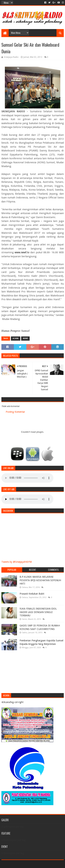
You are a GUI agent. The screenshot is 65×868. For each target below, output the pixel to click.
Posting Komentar (15, 412)
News (25, 338)
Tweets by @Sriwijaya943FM (17, 562)
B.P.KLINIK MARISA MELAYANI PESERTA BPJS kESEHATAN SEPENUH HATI (40, 580)
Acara (16, 338)
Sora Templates (27, 864)
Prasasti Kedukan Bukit (32, 594)
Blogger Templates (47, 864)
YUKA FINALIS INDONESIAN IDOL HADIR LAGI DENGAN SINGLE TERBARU (38, 612)
